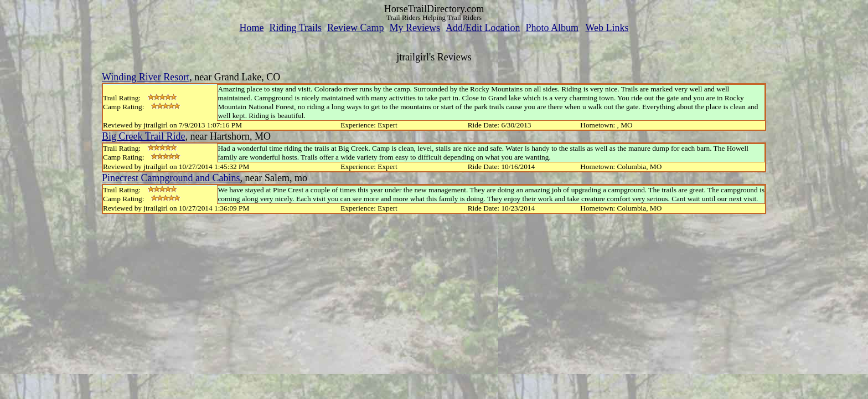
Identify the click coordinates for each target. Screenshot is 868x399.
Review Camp (355, 28)
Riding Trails (295, 28)
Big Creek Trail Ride (144, 136)
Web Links (607, 28)
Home (251, 28)
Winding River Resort (146, 77)
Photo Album (552, 28)
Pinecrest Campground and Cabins (171, 178)
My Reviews (415, 28)
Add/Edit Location (483, 28)
